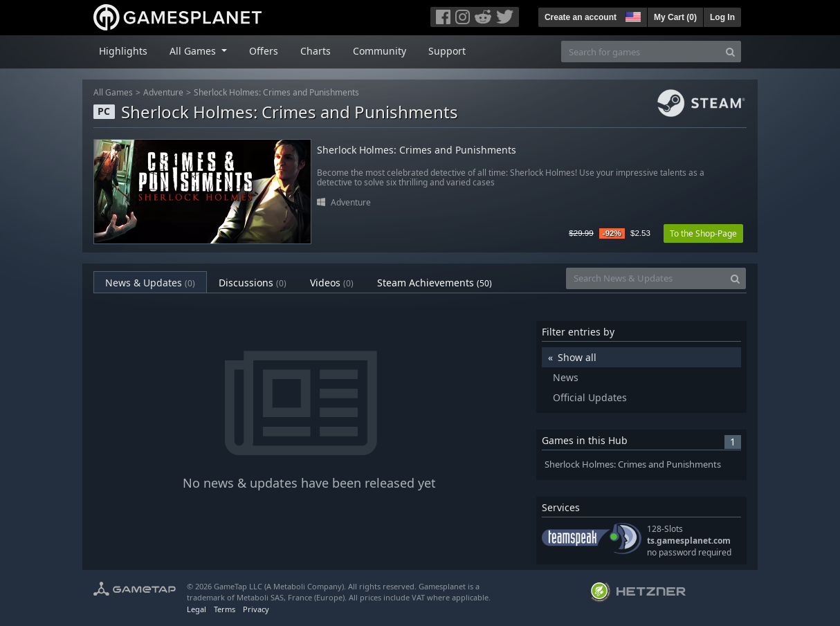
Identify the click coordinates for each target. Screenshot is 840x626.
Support (447, 51)
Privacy (256, 609)
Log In (722, 17)
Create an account (581, 17)
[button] (632, 15)
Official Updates (590, 397)
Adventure (163, 92)
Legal (197, 609)
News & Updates (150, 283)
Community (380, 51)
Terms (225, 609)
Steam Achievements (435, 283)
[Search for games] (641, 52)
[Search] (730, 52)
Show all (577, 357)
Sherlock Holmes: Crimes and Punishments (276, 92)
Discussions (253, 283)
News (566, 377)
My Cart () (675, 17)
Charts (316, 51)
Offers (264, 51)
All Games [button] (194, 51)
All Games (113, 92)
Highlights (123, 51)
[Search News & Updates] (646, 278)
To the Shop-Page (703, 233)
